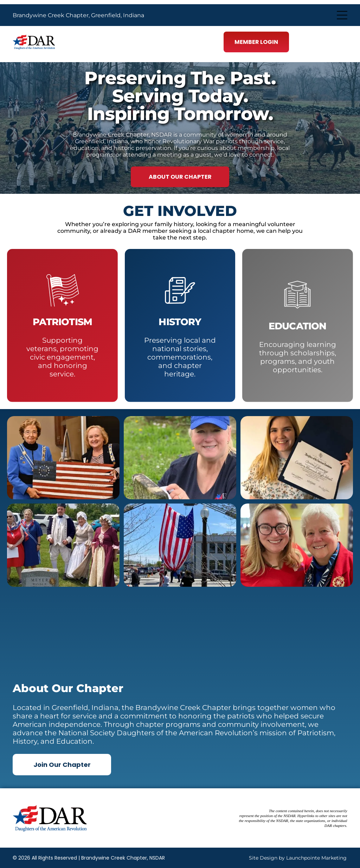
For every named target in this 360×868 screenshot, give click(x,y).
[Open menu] (342, 15)
